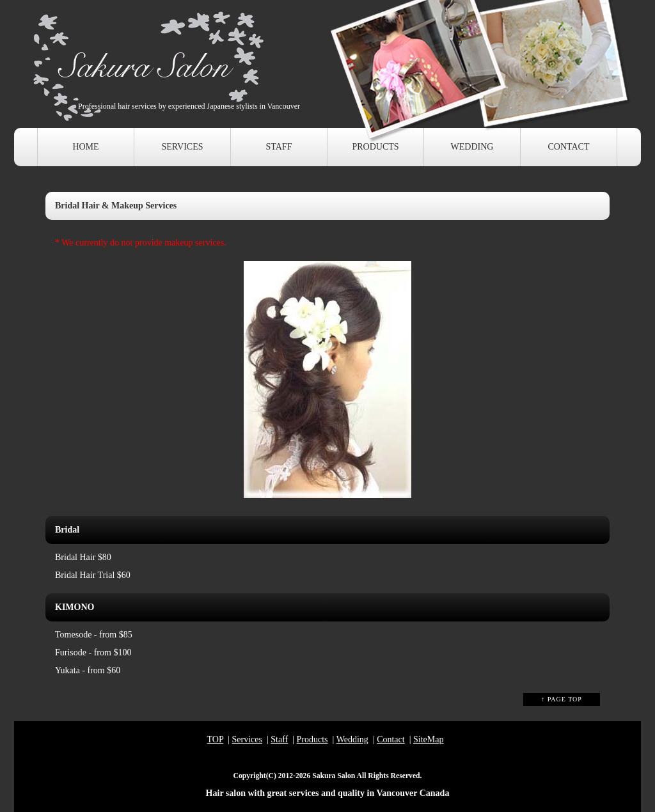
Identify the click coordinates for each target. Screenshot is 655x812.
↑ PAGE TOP (562, 699)
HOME (85, 147)
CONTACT (569, 147)
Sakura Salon (334, 776)
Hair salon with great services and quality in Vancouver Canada (328, 793)
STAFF (279, 147)
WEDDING (472, 147)
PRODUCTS (375, 147)
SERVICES (182, 147)
